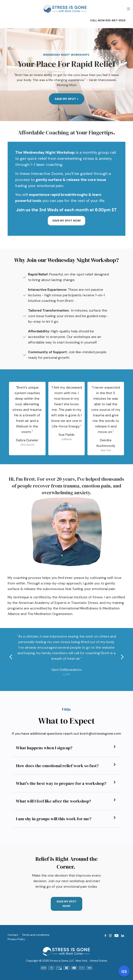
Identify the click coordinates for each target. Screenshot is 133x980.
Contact (13, 935)
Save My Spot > (67, 99)
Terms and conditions (36, 935)
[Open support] (124, 971)
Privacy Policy (16, 939)
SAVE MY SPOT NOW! (66, 221)
